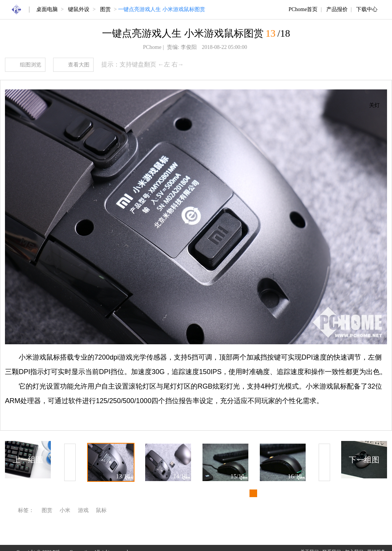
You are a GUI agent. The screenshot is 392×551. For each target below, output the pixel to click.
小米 (65, 510)
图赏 (105, 9)
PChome (152, 47)
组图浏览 (31, 65)
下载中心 (367, 9)
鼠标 (101, 510)
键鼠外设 (79, 9)
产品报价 (337, 9)
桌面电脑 (47, 9)
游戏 (83, 510)
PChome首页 (303, 9)
